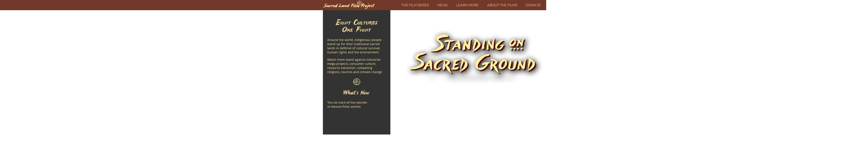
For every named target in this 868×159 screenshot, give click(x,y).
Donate (533, 5)
